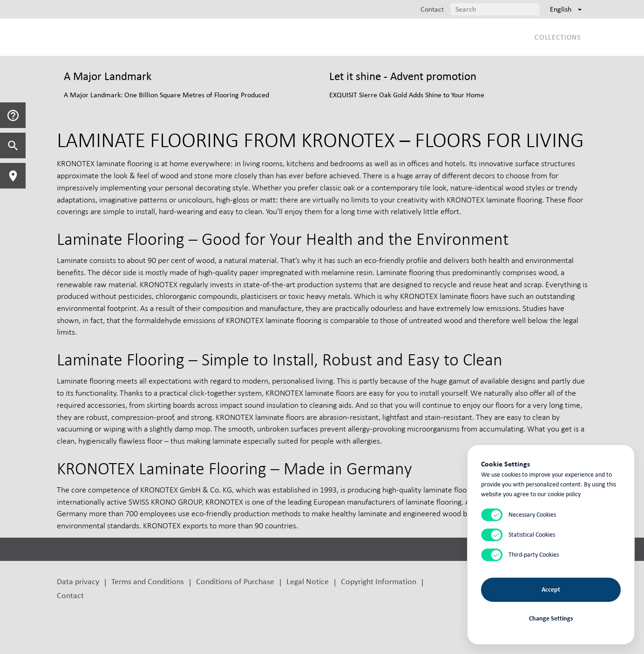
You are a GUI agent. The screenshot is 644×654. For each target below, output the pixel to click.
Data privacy (78, 581)
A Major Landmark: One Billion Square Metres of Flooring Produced (166, 95)
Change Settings (551, 618)
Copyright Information (379, 581)
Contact (70, 595)
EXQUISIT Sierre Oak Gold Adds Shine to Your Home (407, 95)
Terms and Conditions (148, 581)
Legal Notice (308, 581)
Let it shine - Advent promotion (403, 76)
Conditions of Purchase (235, 581)
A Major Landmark (108, 76)
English (566, 9)
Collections (557, 37)
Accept (551, 589)
